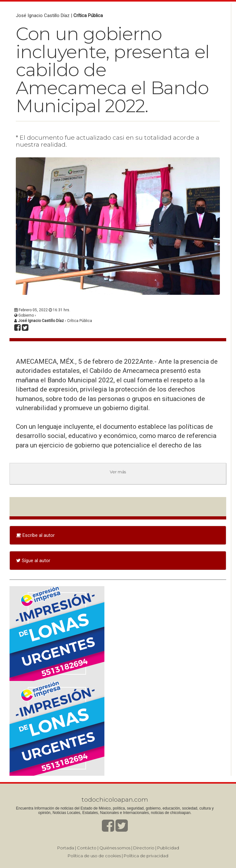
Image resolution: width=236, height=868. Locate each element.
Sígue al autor (33, 561)
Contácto (87, 848)
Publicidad (168, 848)
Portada (66, 848)
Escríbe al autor (35, 535)
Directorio (144, 848)
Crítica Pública (88, 15)
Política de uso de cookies (94, 856)
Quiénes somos (115, 848)
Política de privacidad (146, 856)
